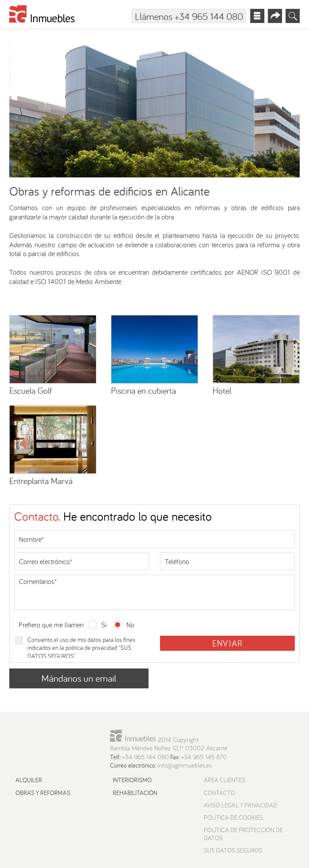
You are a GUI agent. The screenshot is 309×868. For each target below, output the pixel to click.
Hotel (222, 390)
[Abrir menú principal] (257, 16)
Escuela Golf (31, 390)
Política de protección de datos (243, 834)
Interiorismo (132, 780)
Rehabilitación (135, 793)
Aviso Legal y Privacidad (240, 805)
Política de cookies (233, 818)
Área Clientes (225, 780)
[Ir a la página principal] (42, 16)
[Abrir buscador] (293, 16)
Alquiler (29, 780)
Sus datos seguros (233, 850)
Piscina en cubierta (143, 390)
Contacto (219, 793)
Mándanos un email (79, 678)
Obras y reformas (43, 793)
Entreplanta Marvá (41, 481)
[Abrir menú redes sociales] (275, 16)
